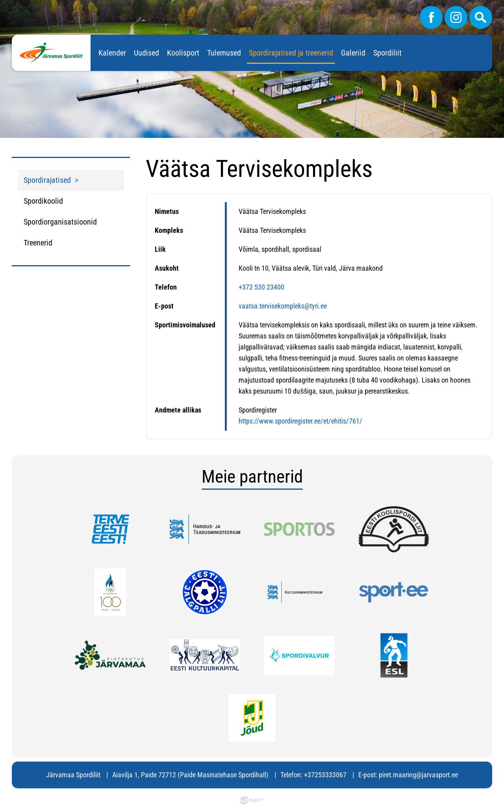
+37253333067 (325, 775)
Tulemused (224, 53)
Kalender (112, 53)
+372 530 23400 (261, 287)
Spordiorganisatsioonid (60, 222)
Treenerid (38, 243)
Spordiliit (387, 53)
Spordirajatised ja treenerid (291, 53)
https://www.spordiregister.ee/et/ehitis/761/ (300, 421)
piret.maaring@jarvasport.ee (418, 775)
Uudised (146, 53)
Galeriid (353, 53)
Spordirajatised (47, 180)
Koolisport (183, 53)
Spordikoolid (43, 201)
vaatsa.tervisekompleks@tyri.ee (283, 306)
